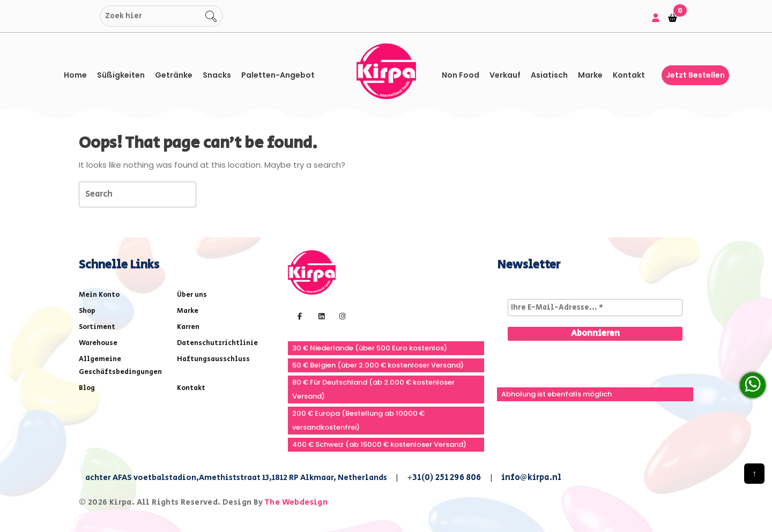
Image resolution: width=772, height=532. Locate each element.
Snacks (217, 75)
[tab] (215, 194)
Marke (590, 75)
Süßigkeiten (121, 75)
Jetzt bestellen (695, 75)
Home (75, 75)
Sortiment (97, 327)
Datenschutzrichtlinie (217, 343)
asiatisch (549, 75)
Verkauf (505, 75)
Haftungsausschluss (213, 359)
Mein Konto (99, 295)
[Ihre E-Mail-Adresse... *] (595, 308)
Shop (87, 311)
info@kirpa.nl (532, 478)
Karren (188, 327)
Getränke (174, 75)
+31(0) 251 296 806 (444, 478)
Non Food (461, 75)
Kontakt (629, 75)
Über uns (192, 295)
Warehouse (98, 343)
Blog (87, 388)
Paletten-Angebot (278, 75)
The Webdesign (296, 502)
